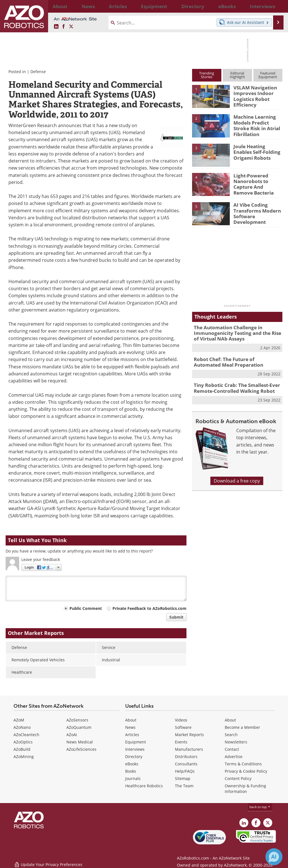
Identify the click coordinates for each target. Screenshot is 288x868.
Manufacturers (189, 749)
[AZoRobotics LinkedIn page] (56, 27)
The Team (184, 786)
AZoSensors (77, 720)
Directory (134, 757)
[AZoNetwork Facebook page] (64, 27)
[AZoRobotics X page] (71, 27)
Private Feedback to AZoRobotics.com (149, 608)
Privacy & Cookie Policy (246, 771)
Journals (133, 778)
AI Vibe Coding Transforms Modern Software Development (254, 212)
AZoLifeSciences (81, 749)
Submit (176, 617)
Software (183, 727)
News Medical (80, 742)
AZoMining (24, 757)
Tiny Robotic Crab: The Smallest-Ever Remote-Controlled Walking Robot (233, 384)
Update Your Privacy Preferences (48, 861)
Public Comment (86, 608)
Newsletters (236, 742)
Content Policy (238, 778)
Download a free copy (237, 475)
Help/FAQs (185, 771)
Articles (132, 735)
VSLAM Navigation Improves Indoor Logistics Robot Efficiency (253, 95)
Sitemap (183, 778)
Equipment (136, 742)
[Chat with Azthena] (274, 857)
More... (277, 6)
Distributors (186, 757)
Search (231, 735)
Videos (181, 720)
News (130, 727)
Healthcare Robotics (144, 786)
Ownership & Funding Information (245, 789)
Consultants (186, 764)
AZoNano (22, 727)
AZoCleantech (26, 735)
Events (181, 742)
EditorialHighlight (237, 75)
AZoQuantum (79, 727)
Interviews (135, 749)
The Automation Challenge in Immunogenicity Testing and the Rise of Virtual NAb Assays (236, 332)
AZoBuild (22, 749)
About (131, 720)
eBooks (132, 764)
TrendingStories (207, 75)
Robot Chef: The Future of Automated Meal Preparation (234, 359)
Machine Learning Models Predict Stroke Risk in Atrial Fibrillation (257, 124)
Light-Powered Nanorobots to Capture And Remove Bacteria (256, 182)
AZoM (19, 720)
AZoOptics (23, 742)
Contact (232, 749)
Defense (38, 72)
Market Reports (189, 735)
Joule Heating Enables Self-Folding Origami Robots (256, 151)
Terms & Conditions (243, 764)
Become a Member (242, 727)
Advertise (234, 757)
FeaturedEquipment (268, 75)
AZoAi (72, 735)
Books (131, 771)
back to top (260, 807)
